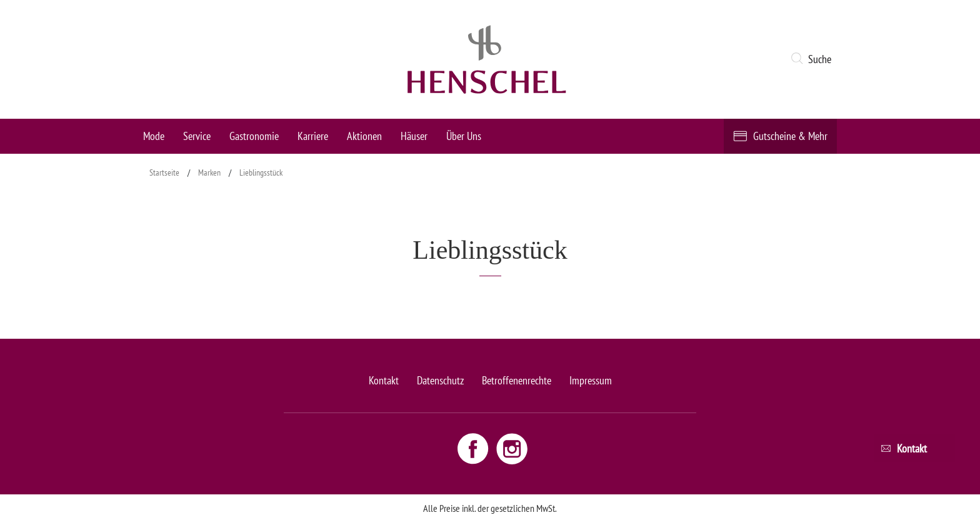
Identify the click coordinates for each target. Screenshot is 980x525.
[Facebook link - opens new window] (474, 448)
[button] (813, 59)
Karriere (313, 136)
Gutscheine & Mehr (790, 136)
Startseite (164, 172)
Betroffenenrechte (517, 380)
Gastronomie (254, 136)
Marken (209, 172)
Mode (154, 136)
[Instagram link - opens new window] (512, 448)
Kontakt (384, 380)
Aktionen (364, 136)
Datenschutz (440, 380)
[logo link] (487, 59)
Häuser (414, 136)
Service (197, 136)
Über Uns (464, 136)
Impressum (591, 380)
